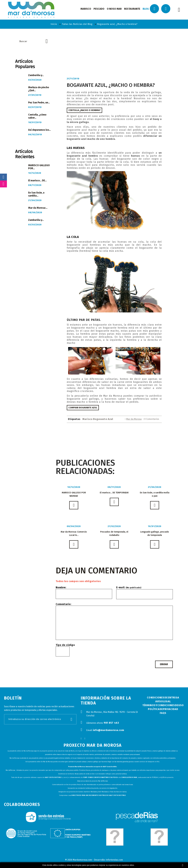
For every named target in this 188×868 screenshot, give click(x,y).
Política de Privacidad (163, 709)
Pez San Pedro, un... (39, 103)
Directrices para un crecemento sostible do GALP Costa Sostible (99, 795)
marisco (86, 9)
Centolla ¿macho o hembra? (84, 110)
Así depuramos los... (39, 130)
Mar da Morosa (134, 419)
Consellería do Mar (129, 777)
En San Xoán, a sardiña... (36, 194)
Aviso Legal (163, 701)
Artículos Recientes (25, 154)
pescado (99, 9)
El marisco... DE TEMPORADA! (114, 493)
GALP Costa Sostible (53, 777)
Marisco (88, 419)
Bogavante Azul (103, 419)
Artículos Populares (25, 64)
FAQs (163, 713)
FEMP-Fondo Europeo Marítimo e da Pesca (100, 777)
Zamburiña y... (36, 75)
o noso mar (114, 9)
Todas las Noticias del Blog (77, 24)
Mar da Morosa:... (38, 208)
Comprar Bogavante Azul (83, 408)
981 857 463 (111, 723)
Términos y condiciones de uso (163, 705)
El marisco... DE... (37, 180)
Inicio (54, 24)
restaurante (132, 9)
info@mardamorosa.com (109, 730)
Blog (146, 9)
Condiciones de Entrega (163, 698)
